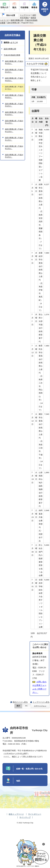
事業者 (34, 7)
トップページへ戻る (41, 702)
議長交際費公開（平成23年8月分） (14, 96)
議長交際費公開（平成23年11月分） (14, 122)
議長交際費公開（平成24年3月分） (14, 156)
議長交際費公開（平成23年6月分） (14, 79)
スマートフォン (40, 706)
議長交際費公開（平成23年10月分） (14, 113)
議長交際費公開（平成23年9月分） (14, 105)
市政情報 (24, 7)
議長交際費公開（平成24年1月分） (14, 139)
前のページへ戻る (20, 702)
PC (26, 706)
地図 (18, 781)
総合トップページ (16, 814)
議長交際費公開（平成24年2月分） (14, 147)
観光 (14, 7)
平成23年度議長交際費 (12, 55)
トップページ (25, 15)
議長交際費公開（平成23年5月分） (14, 71)
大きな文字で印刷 (35, 64)
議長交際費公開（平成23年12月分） (14, 130)
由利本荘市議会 (12, 35)
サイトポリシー (35, 814)
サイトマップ (25, 817)
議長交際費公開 (17, 20)
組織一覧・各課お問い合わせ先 (29, 769)
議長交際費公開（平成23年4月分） (14, 62)
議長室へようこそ (11, 42)
